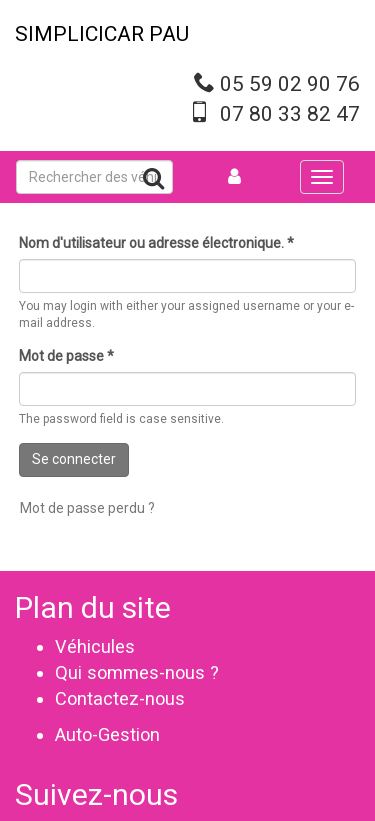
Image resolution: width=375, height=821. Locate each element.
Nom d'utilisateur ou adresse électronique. (156, 243)
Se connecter (74, 459)
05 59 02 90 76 (290, 84)
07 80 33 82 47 (290, 114)
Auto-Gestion (107, 734)
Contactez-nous (120, 698)
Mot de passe (66, 356)
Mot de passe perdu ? (87, 508)
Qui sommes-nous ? (137, 672)
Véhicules (95, 646)
